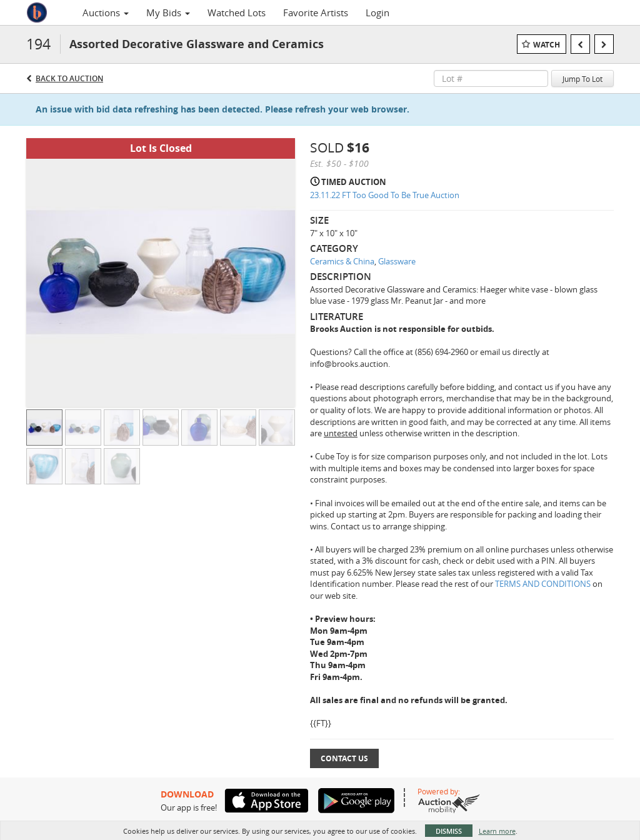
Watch (547, 45)
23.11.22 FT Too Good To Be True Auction (385, 195)
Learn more (497, 831)
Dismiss (449, 831)
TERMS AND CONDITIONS (544, 584)
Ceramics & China (342, 261)
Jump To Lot (582, 79)
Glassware (397, 261)
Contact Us (344, 758)
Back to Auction (69, 78)
